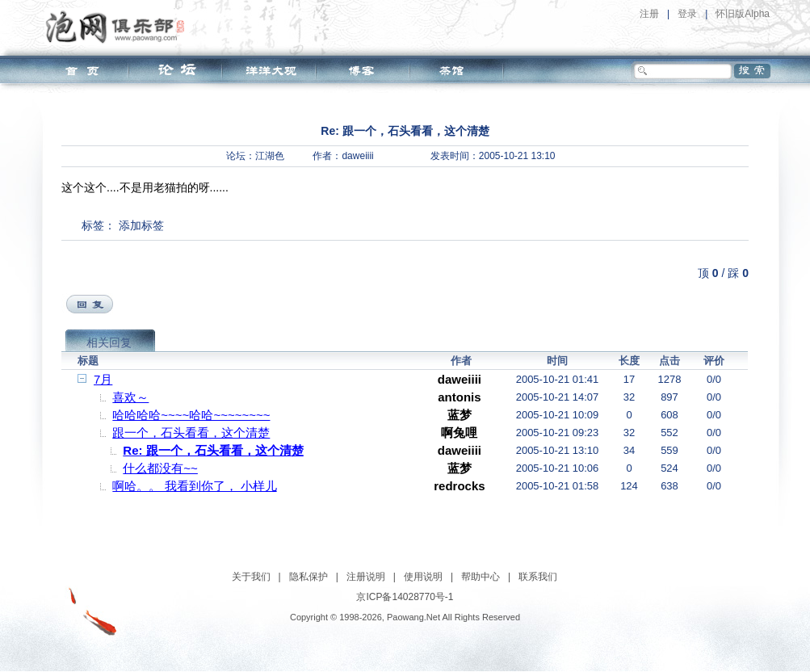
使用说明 (423, 577)
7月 (103, 379)
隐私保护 (308, 577)
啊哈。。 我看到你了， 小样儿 (194, 486)
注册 (649, 14)
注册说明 (366, 577)
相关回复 (109, 342)
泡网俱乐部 (119, 27)
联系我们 (538, 577)
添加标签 (141, 225)
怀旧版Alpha (743, 14)
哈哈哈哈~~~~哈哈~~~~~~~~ (191, 415)
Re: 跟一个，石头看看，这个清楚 (213, 450)
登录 (687, 14)
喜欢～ (130, 397)
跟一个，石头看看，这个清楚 (191, 433)
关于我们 (251, 577)
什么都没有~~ (160, 468)
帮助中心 (481, 577)
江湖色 (270, 156)
